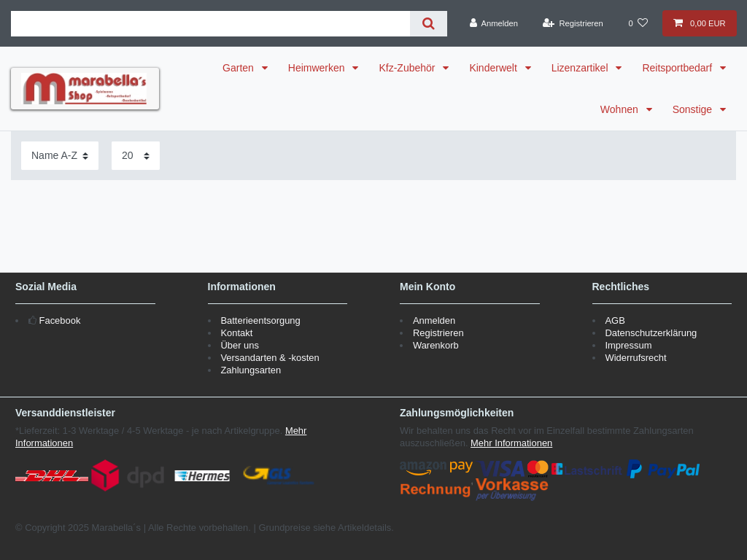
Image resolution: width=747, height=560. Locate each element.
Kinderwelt (494, 68)
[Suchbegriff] (210, 24)
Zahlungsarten (251, 370)
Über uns (240, 345)
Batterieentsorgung (260, 320)
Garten (240, 68)
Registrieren (438, 333)
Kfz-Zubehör (408, 68)
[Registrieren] (573, 23)
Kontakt (236, 333)
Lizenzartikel (581, 68)
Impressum (628, 345)
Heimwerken (318, 68)
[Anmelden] (494, 23)
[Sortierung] (60, 156)
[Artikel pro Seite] (136, 156)
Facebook (60, 320)
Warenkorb (436, 345)
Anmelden (434, 320)
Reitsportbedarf (678, 68)
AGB (615, 320)
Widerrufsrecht (635, 358)
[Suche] (429, 24)
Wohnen (621, 109)
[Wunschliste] (638, 23)
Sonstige (694, 109)
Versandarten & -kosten (270, 358)
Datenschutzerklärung (651, 333)
